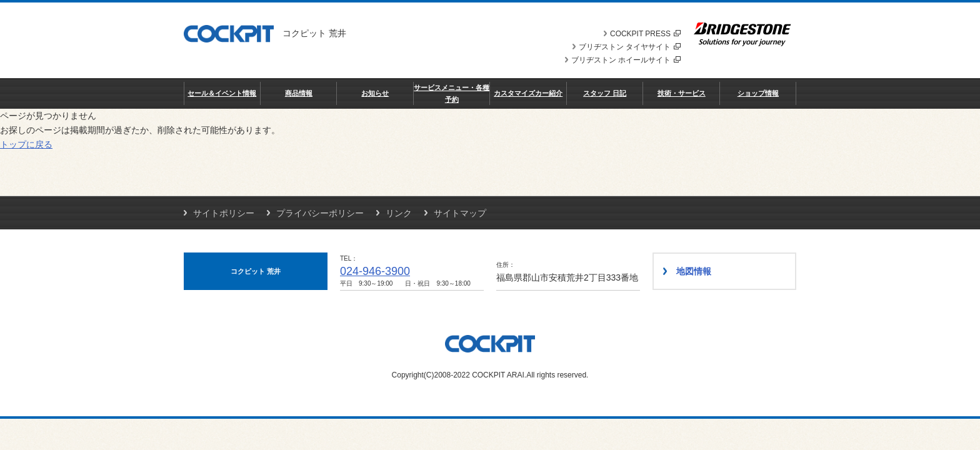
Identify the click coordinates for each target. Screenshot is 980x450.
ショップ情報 (758, 93)
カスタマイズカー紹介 (528, 93)
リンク (399, 213)
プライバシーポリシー (320, 213)
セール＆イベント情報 (222, 93)
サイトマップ (460, 213)
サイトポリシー (224, 213)
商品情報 (299, 93)
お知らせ (375, 93)
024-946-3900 (375, 271)
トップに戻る (26, 144)
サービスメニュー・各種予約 (452, 93)
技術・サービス (682, 93)
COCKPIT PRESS (645, 34)
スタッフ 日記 (605, 93)
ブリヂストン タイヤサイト (630, 47)
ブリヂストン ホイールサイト (626, 60)
